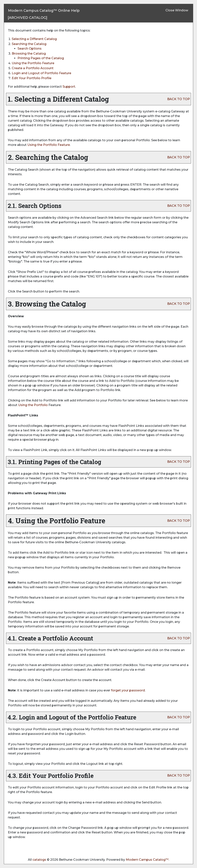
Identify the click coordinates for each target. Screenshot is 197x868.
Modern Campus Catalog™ (147, 860)
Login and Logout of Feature (41, 73)
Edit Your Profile (32, 78)
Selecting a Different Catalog (34, 39)
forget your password (128, 690)
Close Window (177, 10)
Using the (33, 405)
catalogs (39, 860)
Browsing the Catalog (29, 54)
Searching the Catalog (29, 44)
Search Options (30, 49)
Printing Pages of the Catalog (41, 58)
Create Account (33, 68)
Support (69, 87)
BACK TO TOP (179, 99)
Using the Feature (33, 63)
